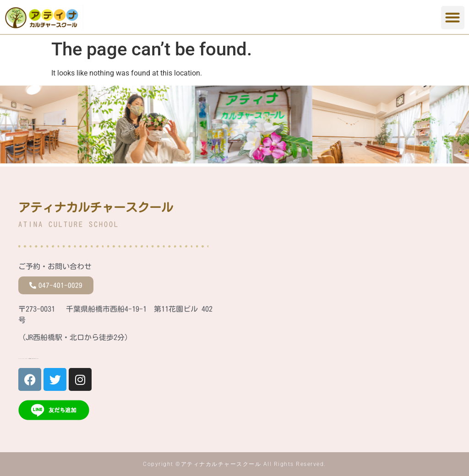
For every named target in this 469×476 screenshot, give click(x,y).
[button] (453, 18)
